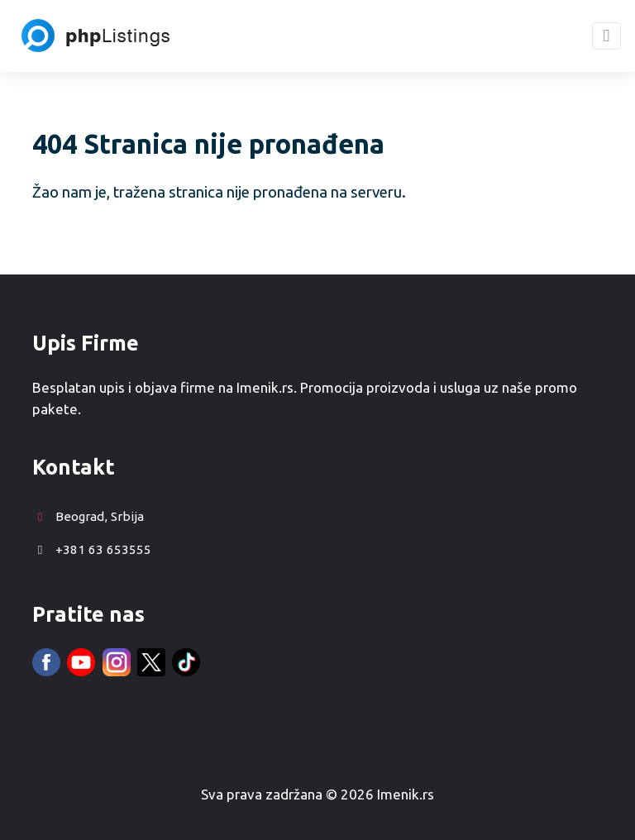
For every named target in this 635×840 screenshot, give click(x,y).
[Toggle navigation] (606, 36)
